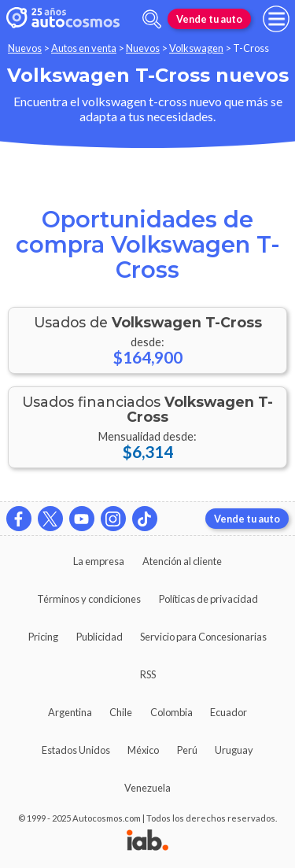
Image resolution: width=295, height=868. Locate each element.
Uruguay (234, 750)
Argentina (70, 712)
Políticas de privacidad (208, 599)
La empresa (99, 561)
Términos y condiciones (89, 599)
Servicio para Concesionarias (203, 637)
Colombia (171, 712)
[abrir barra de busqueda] (152, 19)
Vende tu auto (209, 19)
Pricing (43, 637)
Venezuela (147, 788)
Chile (121, 712)
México (143, 750)
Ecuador (229, 712)
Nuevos (25, 48)
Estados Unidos (76, 750)
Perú (187, 750)
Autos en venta (84, 48)
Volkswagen (196, 48)
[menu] (276, 19)
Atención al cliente (182, 561)
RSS (148, 674)
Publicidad (100, 637)
